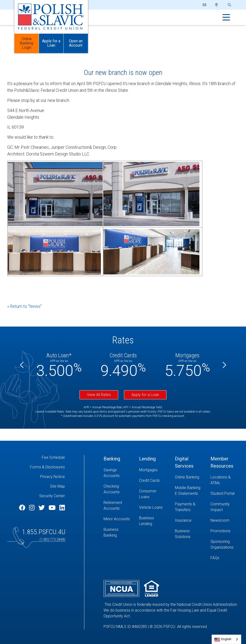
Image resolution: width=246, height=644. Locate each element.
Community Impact (220, 507)
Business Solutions (183, 534)
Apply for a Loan (145, 395)
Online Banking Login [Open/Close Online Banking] (27, 43)
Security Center (52, 496)
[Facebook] (23, 508)
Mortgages (148, 470)
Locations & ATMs (221, 480)
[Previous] (22, 365)
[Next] (224, 365)
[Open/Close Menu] (226, 18)
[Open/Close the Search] (229, 5)
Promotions (220, 531)
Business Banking (111, 532)
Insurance (183, 520)
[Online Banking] (189, 477)
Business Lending (147, 521)
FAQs (215, 558)
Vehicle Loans (151, 507)
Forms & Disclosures (47, 467)
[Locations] (217, 5)
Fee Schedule (53, 457)
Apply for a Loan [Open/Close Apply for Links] (51, 43)
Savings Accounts (112, 473)
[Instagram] (33, 508)
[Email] (205, 5)
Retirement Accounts (113, 505)
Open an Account (76, 43)
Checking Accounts (112, 489)
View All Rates (99, 395)
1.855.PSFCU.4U (44, 532)
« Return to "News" (24, 306)
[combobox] (226, 639)
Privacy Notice (52, 477)
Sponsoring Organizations (222, 544)
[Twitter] (42, 508)
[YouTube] (53, 508)
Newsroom (220, 520)
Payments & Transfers (185, 507)
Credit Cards (149, 480)
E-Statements (186, 493)
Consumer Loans (148, 494)
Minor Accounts (117, 519)
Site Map (57, 486)
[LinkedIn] (62, 508)
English (226, 639)
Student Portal (222, 493)
